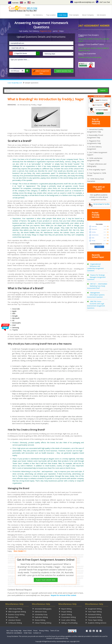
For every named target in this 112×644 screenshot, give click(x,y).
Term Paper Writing (94, 612)
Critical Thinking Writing (42, 623)
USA (31, 3)
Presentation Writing (67, 617)
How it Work (27, 631)
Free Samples (74, 15)
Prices (35, 631)
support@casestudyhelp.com (82, 2)
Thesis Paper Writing (94, 620)
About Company (88, 15)
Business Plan (12, 617)
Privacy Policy (44, 631)
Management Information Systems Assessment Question (96, 295)
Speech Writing (65, 614)
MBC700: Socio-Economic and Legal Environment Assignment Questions (96, 305)
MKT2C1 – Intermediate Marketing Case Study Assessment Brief (97, 286)
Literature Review (13, 620)
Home (27, 15)
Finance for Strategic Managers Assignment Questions (96, 277)
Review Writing (39, 620)
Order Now (62, 15)
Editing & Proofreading (68, 623)
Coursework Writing (94, 617)
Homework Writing (93, 614)
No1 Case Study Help (14, 631)
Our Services (38, 15)
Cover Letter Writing (67, 620)
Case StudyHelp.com (15, 83)
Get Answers (101, 15)
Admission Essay (40, 612)
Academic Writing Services (96, 623)
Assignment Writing (94, 609)
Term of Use (55, 631)
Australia (13, 3)
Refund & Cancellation (14, 633)
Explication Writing (40, 617)
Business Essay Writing (15, 614)
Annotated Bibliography (42, 609)
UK (23, 3)
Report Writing (65, 609)
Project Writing (65, 612)
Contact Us (37, 633)
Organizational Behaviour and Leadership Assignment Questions (95, 267)
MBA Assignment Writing (16, 612)
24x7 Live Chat (103, 2)
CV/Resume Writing (14, 623)
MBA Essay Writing (14, 609)
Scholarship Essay (40, 614)
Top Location (51, 15)
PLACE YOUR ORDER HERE (46, 580)
